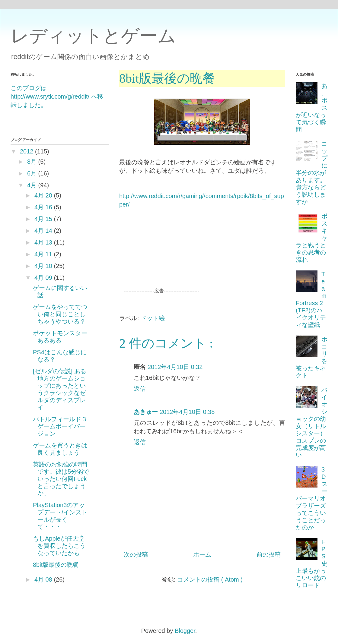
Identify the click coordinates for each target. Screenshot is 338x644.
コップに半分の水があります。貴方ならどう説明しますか (312, 173)
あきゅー (146, 412)
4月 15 (43, 219)
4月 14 (43, 231)
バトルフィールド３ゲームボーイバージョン (60, 426)
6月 (32, 173)
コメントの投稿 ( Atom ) (210, 579)
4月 (32, 185)
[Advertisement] (241, 255)
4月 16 (43, 207)
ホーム (202, 554)
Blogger (185, 631)
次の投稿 (136, 554)
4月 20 (43, 195)
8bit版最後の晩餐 (56, 565)
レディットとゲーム (93, 36)
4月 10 (43, 266)
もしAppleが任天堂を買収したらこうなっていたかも (59, 546)
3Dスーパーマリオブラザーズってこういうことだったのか (312, 498)
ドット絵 (153, 318)
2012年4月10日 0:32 (175, 367)
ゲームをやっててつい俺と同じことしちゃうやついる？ (60, 314)
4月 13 (43, 242)
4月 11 (43, 254)
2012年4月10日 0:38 (187, 412)
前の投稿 (269, 554)
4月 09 (43, 278)
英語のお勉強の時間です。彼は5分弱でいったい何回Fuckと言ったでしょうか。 (61, 479)
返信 (140, 389)
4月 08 (43, 579)
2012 (27, 151)
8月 (32, 162)
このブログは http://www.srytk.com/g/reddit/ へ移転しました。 (57, 96)
